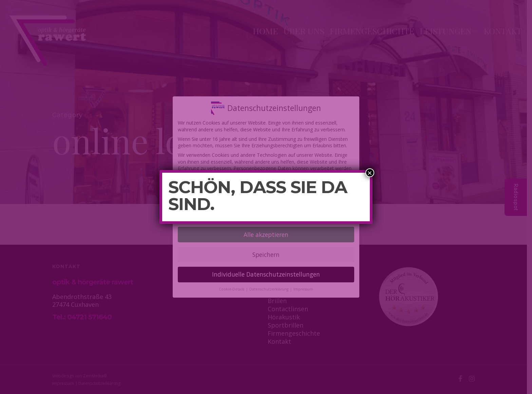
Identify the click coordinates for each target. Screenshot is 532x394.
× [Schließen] (370, 173)
